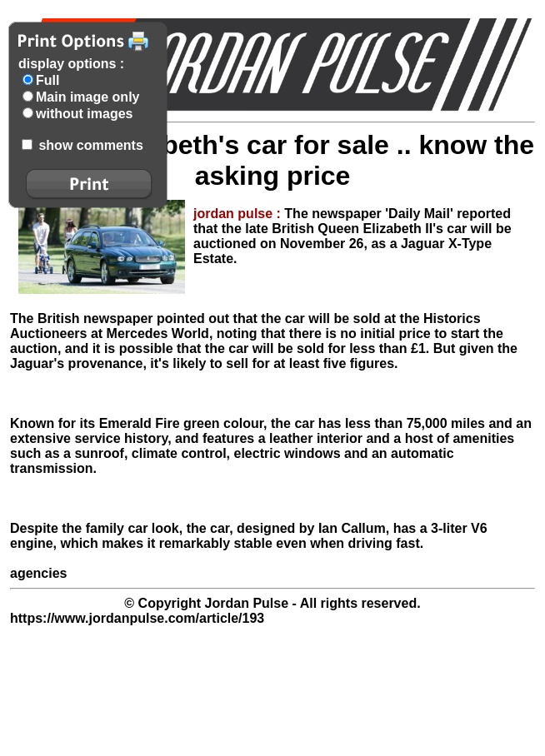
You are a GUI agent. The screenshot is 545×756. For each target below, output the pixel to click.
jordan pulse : (239, 214)
